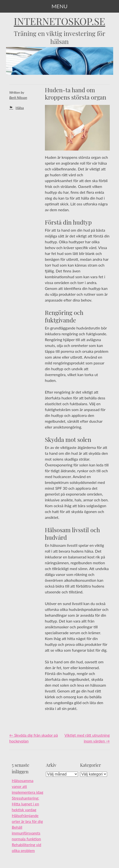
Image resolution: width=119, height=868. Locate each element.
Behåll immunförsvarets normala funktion (26, 833)
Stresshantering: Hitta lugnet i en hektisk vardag (26, 804)
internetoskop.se (60, 21)
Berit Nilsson (18, 97)
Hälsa (20, 108)
